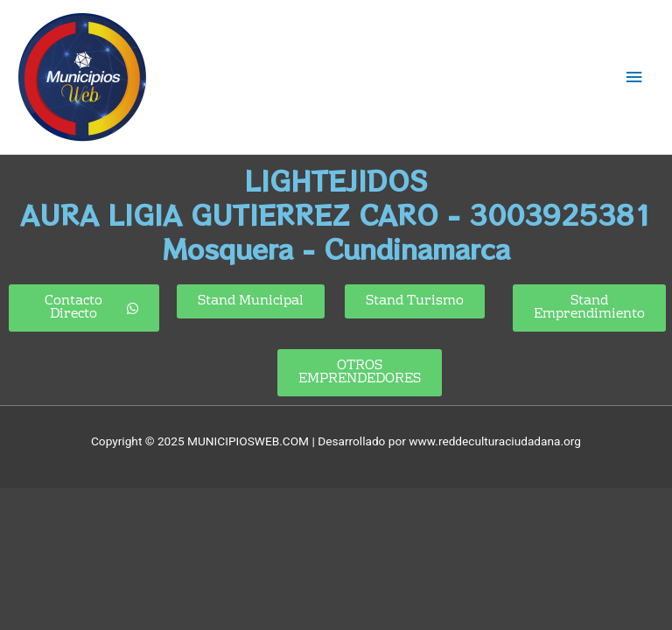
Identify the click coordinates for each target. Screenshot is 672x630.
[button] (589, 308)
